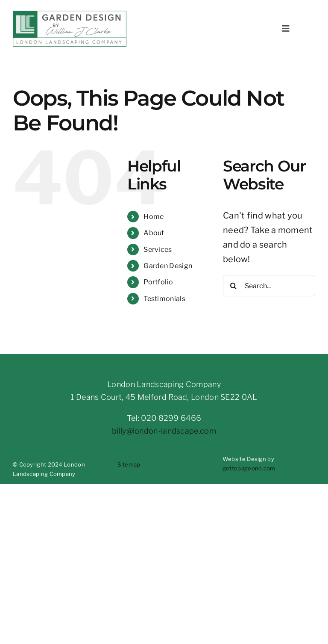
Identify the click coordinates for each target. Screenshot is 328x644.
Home (154, 217)
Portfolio (158, 282)
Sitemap (129, 464)
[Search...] (269, 286)
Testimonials (164, 299)
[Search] (234, 286)
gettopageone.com (249, 468)
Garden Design (168, 266)
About (154, 233)
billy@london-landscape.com (164, 431)
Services (158, 250)
